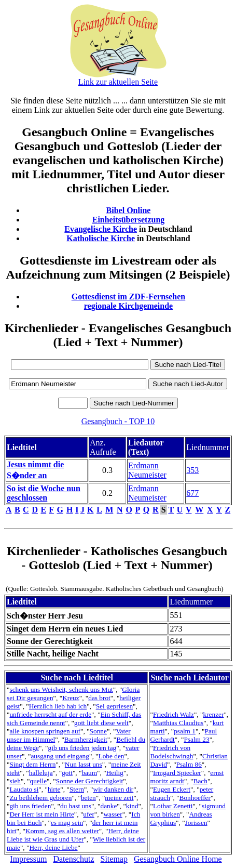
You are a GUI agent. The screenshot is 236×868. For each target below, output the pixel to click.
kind (132, 806)
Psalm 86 (189, 764)
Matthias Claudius (178, 723)
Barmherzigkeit (86, 739)
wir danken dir (114, 789)
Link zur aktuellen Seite (118, 82)
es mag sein (67, 823)
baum (89, 773)
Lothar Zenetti (173, 806)
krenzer (213, 714)
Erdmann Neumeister (147, 470)
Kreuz (71, 698)
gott (67, 773)
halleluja (41, 773)
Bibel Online (129, 210)
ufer (88, 814)
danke (108, 806)
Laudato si (24, 789)
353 (192, 470)
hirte (54, 789)
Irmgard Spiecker (177, 773)
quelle (38, 781)
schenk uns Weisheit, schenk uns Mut (61, 689)
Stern (77, 789)
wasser (113, 814)
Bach (200, 781)
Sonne (98, 731)
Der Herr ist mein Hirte (41, 814)
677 (192, 493)
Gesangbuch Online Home (178, 859)
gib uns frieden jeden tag (82, 748)
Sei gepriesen (114, 706)
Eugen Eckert (172, 789)
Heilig (115, 773)
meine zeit (119, 798)
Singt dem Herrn (32, 764)
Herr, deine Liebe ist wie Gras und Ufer (73, 835)
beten (88, 798)
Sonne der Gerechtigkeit (90, 781)
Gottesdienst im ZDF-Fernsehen (129, 297)
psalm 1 (185, 731)
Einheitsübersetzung (129, 220)
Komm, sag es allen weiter (62, 831)
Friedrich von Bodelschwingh (171, 752)
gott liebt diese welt (101, 723)
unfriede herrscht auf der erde (50, 714)
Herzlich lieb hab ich (58, 706)
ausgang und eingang (60, 756)
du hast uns (76, 806)
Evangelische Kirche (101, 229)
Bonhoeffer (195, 798)
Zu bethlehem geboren (40, 798)
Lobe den (112, 756)
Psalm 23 (196, 739)
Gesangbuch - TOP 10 (118, 421)
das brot (99, 698)
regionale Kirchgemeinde (128, 306)
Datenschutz (73, 859)
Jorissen (196, 823)
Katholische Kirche (101, 238)
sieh (15, 781)
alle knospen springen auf (45, 731)
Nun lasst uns (84, 764)
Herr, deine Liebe (53, 847)
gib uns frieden (30, 806)
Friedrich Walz (173, 714)
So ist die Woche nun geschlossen (44, 493)
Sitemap (114, 859)
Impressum (28, 859)
